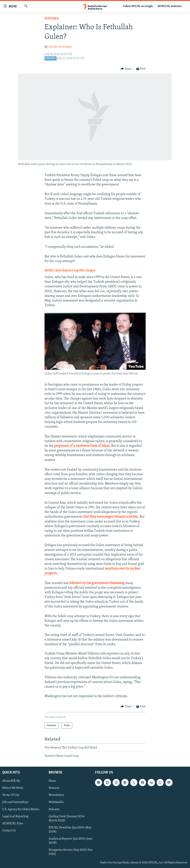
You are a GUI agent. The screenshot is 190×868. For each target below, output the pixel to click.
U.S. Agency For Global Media (21, 809)
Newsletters (56, 795)
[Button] (126, 69)
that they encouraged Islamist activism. (112, 517)
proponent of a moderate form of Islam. (82, 446)
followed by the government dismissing (97, 583)
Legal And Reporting (15, 816)
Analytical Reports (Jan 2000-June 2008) (70, 841)
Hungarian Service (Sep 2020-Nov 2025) (71, 852)
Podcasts (54, 809)
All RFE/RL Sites (13, 823)
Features (52, 19)
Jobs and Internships (15, 802)
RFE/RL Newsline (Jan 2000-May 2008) (70, 830)
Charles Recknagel (60, 47)
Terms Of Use (11, 795)
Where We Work (13, 788)
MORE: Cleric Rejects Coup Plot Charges (70, 271)
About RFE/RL (11, 781)
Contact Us (9, 830)
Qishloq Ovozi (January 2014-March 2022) (67, 818)
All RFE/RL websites (170, 6)
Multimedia (56, 802)
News (52, 781)
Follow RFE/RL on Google (138, 6)
